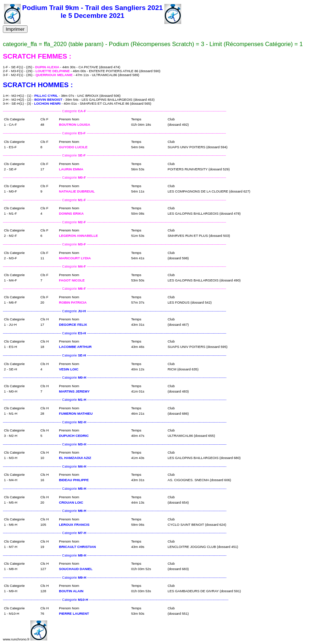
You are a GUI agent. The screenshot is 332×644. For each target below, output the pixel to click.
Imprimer (15, 29)
